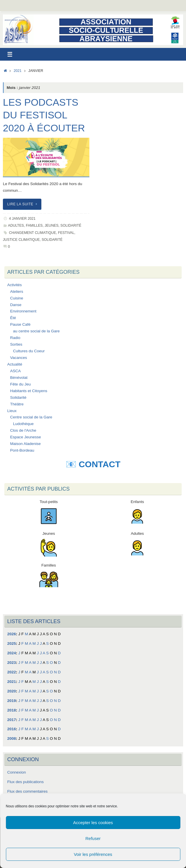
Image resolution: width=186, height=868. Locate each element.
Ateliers (17, 291)
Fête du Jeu (20, 384)
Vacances (19, 358)
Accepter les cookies (93, 823)
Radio (15, 338)
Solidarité (71, 226)
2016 (12, 729)
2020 (12, 691)
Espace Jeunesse (26, 437)
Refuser (93, 838)
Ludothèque (23, 424)
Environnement (23, 311)
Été (13, 318)
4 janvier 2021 (22, 219)
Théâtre (17, 404)
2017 (12, 720)
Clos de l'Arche (23, 430)
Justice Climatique (21, 240)
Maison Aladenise (25, 444)
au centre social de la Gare (36, 331)
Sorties (16, 344)
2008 (12, 738)
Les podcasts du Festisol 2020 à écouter (44, 115)
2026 (12, 634)
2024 (12, 653)
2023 (12, 663)
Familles (34, 226)
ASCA (15, 371)
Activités (14, 285)
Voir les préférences (93, 854)
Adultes (16, 226)
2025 (12, 643)
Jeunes (51, 226)
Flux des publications (25, 782)
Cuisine (17, 298)
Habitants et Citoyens (29, 391)
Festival (66, 233)
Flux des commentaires (27, 791)
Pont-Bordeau (22, 450)
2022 (12, 672)
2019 (12, 701)
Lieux (12, 411)
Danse (16, 305)
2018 (12, 710)
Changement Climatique (33, 233)
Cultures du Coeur (29, 351)
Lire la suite (23, 204)
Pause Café (20, 324)
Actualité (15, 364)
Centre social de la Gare (31, 417)
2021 (18, 71)
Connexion (17, 772)
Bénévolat (19, 378)
